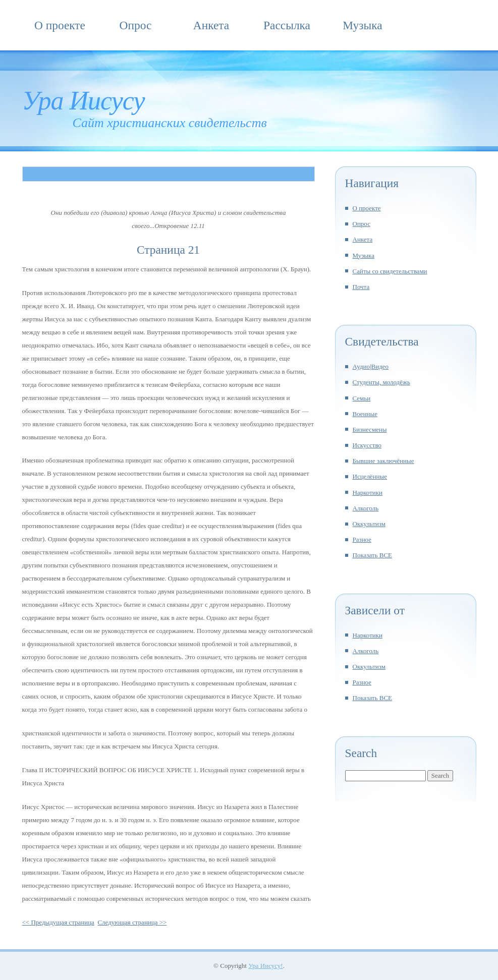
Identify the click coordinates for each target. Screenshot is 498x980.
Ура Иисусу (84, 101)
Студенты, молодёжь (381, 382)
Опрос (136, 25)
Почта (361, 287)
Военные (365, 414)
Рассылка (287, 25)
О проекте (60, 25)
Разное (362, 539)
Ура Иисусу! (265, 966)
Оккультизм (369, 524)
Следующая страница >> (132, 922)
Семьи (362, 398)
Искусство (367, 445)
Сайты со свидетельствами (390, 271)
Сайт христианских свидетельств (170, 123)
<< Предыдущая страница (58, 922)
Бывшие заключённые (383, 461)
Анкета (211, 25)
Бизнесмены (370, 429)
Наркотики (368, 493)
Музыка (362, 25)
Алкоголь (366, 508)
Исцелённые (370, 476)
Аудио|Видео (371, 366)
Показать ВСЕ (373, 555)
